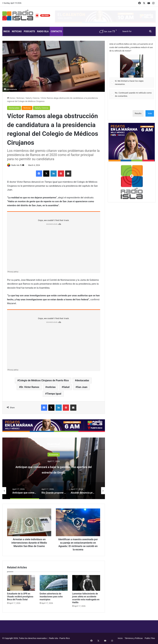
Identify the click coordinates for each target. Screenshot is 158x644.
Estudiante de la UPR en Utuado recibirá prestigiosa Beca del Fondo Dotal (20, 597)
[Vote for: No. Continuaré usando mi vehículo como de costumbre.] (132, 94)
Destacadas (14, 108)
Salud (66, 387)
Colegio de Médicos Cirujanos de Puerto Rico (44, 381)
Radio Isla (43, 31)
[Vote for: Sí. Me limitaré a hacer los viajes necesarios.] (132, 71)
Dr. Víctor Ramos (30, 387)
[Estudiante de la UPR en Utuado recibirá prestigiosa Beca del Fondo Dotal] (21, 583)
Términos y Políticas (134, 638)
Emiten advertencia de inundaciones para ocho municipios (51, 597)
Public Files (150, 638)
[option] (54, 468)
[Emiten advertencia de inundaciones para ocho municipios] (54, 583)
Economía (54, 455)
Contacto (56, 31)
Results (138, 113)
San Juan (82, 387)
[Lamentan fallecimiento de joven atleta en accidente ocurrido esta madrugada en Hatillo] (86, 583)
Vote (150, 113)
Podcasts (29, 31)
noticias (51, 387)
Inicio (7, 31)
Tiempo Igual (54, 394)
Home (11, 98)
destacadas (83, 381)
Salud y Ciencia (33, 98)
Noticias (17, 31)
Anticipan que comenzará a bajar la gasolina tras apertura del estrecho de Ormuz (54, 472)
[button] (132, 66)
